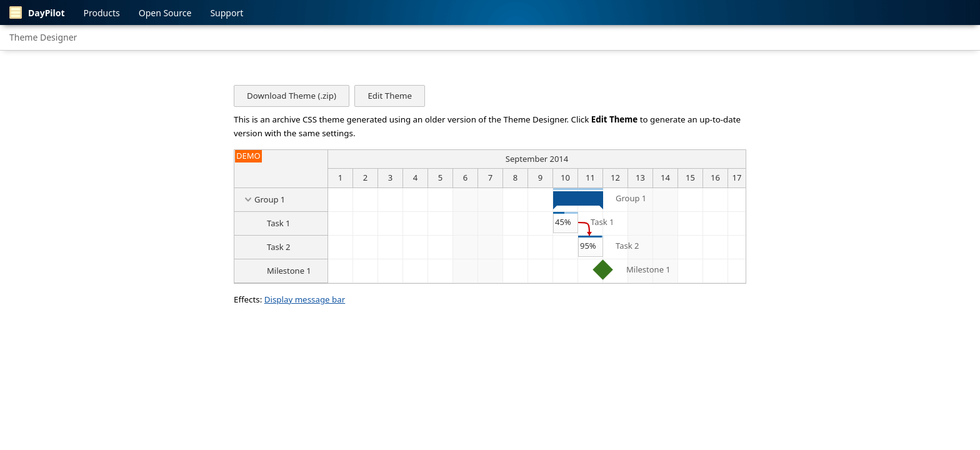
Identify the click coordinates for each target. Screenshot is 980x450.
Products (102, 13)
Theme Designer (43, 37)
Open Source (165, 13)
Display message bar (305, 299)
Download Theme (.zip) (292, 96)
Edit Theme (389, 96)
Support (227, 13)
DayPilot (37, 12)
